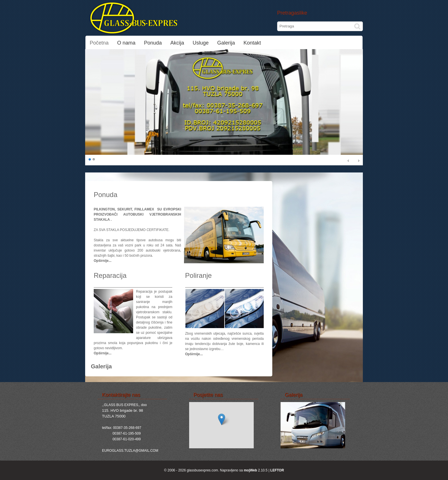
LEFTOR (277, 470)
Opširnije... (103, 261)
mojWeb (250, 470)
